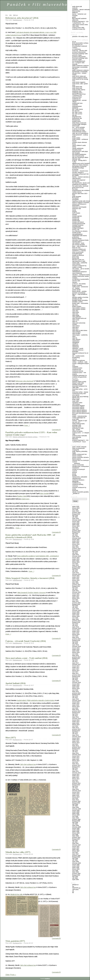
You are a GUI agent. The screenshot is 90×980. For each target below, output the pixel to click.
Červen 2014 (76, 720)
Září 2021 (75, 589)
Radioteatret (76, 347)
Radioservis (75, 346)
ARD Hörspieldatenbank (79, 61)
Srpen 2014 (75, 717)
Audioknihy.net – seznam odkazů (79, 101)
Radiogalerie (76, 342)
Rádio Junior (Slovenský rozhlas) (79, 324)
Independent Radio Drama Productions (79, 236)
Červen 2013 (76, 738)
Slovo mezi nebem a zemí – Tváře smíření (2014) (26, 658)
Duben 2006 (76, 868)
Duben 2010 (76, 795)
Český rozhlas (76, 138)
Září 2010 (75, 788)
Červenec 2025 (77, 520)
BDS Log (74, 115)
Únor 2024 (75, 546)
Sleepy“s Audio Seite (78, 383)
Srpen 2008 (75, 825)
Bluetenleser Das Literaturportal (77, 119)
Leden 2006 (75, 872)
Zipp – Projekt (76, 430)
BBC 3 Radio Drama (78, 109)
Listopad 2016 (76, 677)
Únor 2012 (75, 762)
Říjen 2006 (75, 859)
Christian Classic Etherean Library (80, 143)
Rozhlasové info (77, 370)
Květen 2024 (76, 541)
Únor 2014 (75, 726)
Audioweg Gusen (77, 106)
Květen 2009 (76, 812)
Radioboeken (76, 341)
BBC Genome (76, 111)
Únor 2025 (75, 528)
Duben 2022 (76, 579)
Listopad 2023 (76, 550)
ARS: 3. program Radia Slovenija (78, 63)
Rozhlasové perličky (78, 484)
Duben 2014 (76, 723)
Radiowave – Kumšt (78, 348)
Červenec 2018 (77, 646)
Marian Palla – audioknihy (80, 263)
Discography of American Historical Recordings (79, 167)
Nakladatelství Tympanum (79, 272)
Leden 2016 (75, 692)
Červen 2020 (76, 612)
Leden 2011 (75, 782)
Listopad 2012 (76, 749)
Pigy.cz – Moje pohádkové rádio (80, 295)
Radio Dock (75, 314)
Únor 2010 (75, 798)
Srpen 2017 (75, 663)
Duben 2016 (76, 687)
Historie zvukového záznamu (80, 457)
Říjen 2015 (75, 696)
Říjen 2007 (75, 841)
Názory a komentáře (78, 465)
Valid (75, 889)
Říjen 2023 (75, 552)
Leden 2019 (75, 637)
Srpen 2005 (75, 880)
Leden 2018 (75, 656)
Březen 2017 (76, 671)
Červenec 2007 (77, 845)
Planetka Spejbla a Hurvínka (80, 297)
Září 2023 (75, 553)
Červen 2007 (76, 847)
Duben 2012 (76, 759)
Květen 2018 (76, 650)
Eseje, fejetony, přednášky (80, 451)
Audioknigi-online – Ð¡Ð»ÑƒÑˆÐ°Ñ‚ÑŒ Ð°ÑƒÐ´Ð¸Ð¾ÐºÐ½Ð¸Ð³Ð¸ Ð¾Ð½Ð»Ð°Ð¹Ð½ (79, 95)
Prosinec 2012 (76, 747)
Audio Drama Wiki (77, 87)
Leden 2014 (75, 728)
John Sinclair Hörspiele (78, 245)
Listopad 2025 (76, 514)
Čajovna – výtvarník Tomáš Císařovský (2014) (26, 641)
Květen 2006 (76, 866)
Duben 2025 (76, 525)
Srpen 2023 (75, 555)
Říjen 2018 (75, 642)
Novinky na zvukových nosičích (79, 470)
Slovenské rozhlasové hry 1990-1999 (80, 387)
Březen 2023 (76, 562)
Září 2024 (75, 535)
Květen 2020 (76, 613)
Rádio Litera (75, 329)
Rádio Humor (76, 320)
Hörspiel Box (76, 218)
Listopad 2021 (76, 586)
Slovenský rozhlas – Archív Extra (80, 390)
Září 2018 (75, 643)
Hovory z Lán (76, 230)
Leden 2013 (75, 746)
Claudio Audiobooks (78, 148)
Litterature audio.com (78, 260)
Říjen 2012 (75, 750)
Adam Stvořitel (44, 493)
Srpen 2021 (75, 591)
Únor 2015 (75, 708)
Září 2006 (75, 860)
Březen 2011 (76, 779)
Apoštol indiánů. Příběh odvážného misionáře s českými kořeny (36, 700)
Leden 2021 (75, 601)
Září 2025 (75, 517)
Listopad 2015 (76, 695)
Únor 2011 (75, 780)
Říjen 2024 (75, 534)
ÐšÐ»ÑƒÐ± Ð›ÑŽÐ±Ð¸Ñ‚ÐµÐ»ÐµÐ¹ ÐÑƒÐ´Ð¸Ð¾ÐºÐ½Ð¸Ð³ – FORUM (80, 440)
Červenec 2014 (77, 719)
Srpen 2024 (75, 537)
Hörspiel (75, 215)
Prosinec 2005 (76, 874)
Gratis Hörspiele (77, 197)
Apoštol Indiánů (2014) (15, 683)
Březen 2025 (76, 526)
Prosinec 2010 (76, 783)
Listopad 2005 (76, 875)
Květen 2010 (76, 794)
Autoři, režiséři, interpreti (79, 447)
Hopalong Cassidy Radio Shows (81, 201)
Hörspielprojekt (76, 227)
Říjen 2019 (75, 624)
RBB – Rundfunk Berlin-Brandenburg (78, 357)
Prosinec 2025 (76, 513)
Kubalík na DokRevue (78, 255)
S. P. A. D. (75, 379)
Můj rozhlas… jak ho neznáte (81, 269)
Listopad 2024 (76, 532)
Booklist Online (76, 121)
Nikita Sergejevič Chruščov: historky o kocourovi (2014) (30, 578)
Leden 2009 (75, 818)
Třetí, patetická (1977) (15, 941)
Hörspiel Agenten (77, 216)
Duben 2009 (76, 813)
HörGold (74, 212)
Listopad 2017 (76, 658)
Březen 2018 (76, 652)
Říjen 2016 (75, 678)
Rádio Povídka (76, 333)
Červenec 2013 (77, 737)
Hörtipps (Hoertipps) (78, 228)
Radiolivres (75, 344)
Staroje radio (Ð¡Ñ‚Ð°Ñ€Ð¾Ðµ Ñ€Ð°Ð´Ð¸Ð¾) (80, 397)
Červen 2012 (76, 756)
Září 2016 (75, 680)
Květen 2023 (76, 559)
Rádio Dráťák (76, 315)
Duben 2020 (76, 615)
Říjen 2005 (75, 877)
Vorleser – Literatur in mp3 (80, 421)
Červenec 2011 (77, 773)
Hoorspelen (75, 198)
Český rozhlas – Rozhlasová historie (80, 140)
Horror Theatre (76, 213)
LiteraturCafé (76, 258)
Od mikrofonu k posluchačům (81, 279)
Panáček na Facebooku (79, 293)
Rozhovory (75, 486)
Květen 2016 (76, 686)
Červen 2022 (76, 576)
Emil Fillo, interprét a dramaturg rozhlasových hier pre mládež (80, 174)
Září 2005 (75, 878)
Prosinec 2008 (76, 820)
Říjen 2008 (75, 822)
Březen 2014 (76, 725)
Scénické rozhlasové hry (79, 487)
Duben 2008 (76, 831)
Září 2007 (75, 842)
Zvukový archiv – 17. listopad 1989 (81, 434)
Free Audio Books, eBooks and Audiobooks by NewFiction (81, 184)
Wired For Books (77, 427)
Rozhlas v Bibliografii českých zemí (81, 364)
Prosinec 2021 (76, 585)
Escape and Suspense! (79, 180)
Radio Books (76, 312)
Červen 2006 (76, 865)
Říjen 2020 (75, 606)
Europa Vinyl (76, 182)
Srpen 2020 (75, 609)
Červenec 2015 (77, 701)
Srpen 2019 (75, 627)
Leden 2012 (75, 764)
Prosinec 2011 (76, 765)
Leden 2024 (75, 547)
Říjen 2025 (75, 516)
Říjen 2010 (75, 786)
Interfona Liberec (77, 239)
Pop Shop (75, 305)
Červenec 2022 (77, 574)
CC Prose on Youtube (78, 129)
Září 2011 (75, 770)
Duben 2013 (76, 741)
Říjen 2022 (75, 570)
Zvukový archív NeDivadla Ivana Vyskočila (80, 436)
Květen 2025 (76, 523)
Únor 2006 (75, 871)
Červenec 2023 (77, 556)
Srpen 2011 (75, 771)
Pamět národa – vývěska (79, 291)
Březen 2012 (76, 761)
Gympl (74, 17)
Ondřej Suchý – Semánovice (80, 287)
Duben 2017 (76, 669)
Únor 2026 (75, 510)
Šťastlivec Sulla (21, 496)
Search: (74, 497)
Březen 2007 (76, 851)
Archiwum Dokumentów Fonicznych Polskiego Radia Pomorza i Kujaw (80, 54)
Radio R (74, 336)
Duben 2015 (76, 705)
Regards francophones (79, 360)
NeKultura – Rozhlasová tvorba (81, 275)
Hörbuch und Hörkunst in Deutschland (79, 205)
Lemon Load (75, 257)
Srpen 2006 (75, 862)
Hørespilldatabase (77, 234)
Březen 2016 (76, 689)
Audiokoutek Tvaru (77, 103)
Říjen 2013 (75, 732)
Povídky (74, 475)
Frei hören (75, 189)
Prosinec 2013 (76, 729)
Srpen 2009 (75, 807)
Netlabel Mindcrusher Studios (81, 276)
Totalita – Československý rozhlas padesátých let (79, 417)
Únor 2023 (75, 564)
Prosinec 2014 (76, 711)
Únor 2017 (75, 672)
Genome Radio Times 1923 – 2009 (80, 194)
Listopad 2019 (76, 622)
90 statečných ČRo (77, 45)
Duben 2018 (76, 651)
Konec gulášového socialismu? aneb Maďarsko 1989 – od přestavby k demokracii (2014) (30, 536)
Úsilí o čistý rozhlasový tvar (28, 764)
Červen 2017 (76, 666)
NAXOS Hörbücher (77, 273)
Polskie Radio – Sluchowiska (80, 303)
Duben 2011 (76, 777)
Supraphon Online (77, 403)
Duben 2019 (76, 633)
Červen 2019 (76, 630)
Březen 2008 (76, 833)
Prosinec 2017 (76, 657)
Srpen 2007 (75, 843)
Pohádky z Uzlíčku (77, 302)
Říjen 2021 (75, 588)
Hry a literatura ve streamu (80, 231)
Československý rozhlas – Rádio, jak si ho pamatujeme (80, 133)
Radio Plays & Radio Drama (80, 330)
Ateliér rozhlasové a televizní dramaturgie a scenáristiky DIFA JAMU (80, 67)
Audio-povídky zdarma (79, 90)
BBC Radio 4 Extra (77, 112)
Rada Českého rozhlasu (79, 308)
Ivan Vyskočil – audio (78, 243)
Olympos (75, 282)
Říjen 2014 (75, 714)
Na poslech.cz (76, 270)
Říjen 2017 (75, 660)
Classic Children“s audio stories (79, 146)
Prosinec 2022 (76, 567)
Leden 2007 (75, 854)
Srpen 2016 (75, 681)
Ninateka (75, 278)
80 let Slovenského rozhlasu (80, 43)
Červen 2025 (76, 522)
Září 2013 (75, 734)
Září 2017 (75, 662)
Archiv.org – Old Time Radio (80, 51)
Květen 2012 (76, 758)
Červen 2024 (76, 540)
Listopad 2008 (76, 821)
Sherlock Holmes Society (79, 382)
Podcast (75, 472)
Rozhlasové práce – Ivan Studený (79, 373)
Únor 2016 (75, 690)
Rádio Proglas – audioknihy (80, 335)
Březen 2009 (76, 815)
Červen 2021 (76, 594)
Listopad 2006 (76, 857)
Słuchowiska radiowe (78, 407)
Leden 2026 (75, 511)
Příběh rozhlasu (77, 306)
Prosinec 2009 (76, 801)
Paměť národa (76, 290)
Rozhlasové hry (17, 740)
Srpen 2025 (75, 519)
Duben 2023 (76, 561)
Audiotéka (75, 105)
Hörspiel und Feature (78, 222)
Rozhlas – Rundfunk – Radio (80, 362)
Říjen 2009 (75, 804)
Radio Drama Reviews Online (80, 25)
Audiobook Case (77, 91)
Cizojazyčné (76, 450)
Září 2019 (75, 625)
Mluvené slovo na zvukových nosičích (81, 461)
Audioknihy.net (76, 99)
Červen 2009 (76, 810)
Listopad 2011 (76, 767)
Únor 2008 (75, 835)
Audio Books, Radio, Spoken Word (80, 85)
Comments (76, 888)
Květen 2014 (76, 722)
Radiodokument (17, 20)
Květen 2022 (76, 577)
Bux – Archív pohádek (78, 127)
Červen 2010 (76, 792)
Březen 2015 (76, 707)
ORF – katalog (76, 288)
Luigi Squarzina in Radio (79, 261)
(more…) (27, 425)
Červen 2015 (76, 702)
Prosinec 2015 (76, 693)
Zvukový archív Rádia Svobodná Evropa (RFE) (79, 28)
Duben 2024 (76, 543)
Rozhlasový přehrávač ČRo (80, 376)
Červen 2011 (76, 774)
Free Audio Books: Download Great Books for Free (80, 187)
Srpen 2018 (75, 645)
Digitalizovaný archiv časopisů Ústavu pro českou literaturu (81, 164)
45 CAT (74, 42)
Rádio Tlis (75, 338)
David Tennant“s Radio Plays (80, 151)
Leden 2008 (75, 836)
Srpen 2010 (75, 789)
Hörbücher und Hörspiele (79, 207)
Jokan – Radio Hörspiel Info (80, 246)
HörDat (74, 210)
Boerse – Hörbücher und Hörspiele (79, 15)
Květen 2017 (76, 668)
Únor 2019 (75, 636)
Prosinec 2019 (76, 621)
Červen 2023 (76, 558)
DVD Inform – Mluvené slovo (80, 171)
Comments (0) (56, 430)
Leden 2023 (75, 565)
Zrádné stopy (25, 499)
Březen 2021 (76, 598)
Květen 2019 (76, 631)
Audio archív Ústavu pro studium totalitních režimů (80, 77)
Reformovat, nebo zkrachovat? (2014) (22, 18)
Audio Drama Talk (77, 7)
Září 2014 (75, 716)
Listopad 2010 (76, 785)
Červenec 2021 (77, 592)
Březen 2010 (76, 797)
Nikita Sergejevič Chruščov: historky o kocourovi (31, 593)
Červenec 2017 (77, 664)
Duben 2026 (76, 507)
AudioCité (75, 8)
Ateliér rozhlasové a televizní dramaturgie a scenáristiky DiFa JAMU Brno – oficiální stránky (80, 72)
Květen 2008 (76, 830)
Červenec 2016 (77, 683)
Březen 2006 (76, 869)
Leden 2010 (75, 800)
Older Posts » (11, 975)
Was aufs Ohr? (76, 422)
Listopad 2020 (76, 604)
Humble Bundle (77, 233)
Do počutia (75, 169)
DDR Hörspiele (76, 153)
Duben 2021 (76, 597)
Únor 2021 (75, 600)
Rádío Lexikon (76, 326)
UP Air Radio (75, 419)
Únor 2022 (75, 582)
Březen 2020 (76, 616)
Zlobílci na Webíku (77, 431)
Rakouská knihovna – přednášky (78, 351)
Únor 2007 (75, 853)
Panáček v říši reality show (80, 37)
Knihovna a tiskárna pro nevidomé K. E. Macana (79, 250)
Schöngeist (75, 380)
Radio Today (75, 26)
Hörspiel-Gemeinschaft (79, 224)
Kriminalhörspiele (77, 254)
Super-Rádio (76, 401)
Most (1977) (11, 738)
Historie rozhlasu (33, 437)
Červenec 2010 (77, 791)
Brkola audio (76, 126)
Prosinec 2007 (76, 837)
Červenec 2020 (77, 610)
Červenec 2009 (77, 809)
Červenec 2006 (77, 863)
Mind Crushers (76, 264)
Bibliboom (75, 13)
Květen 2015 (76, 704)
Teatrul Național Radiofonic (80, 410)
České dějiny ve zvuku (79, 130)
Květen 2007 (76, 848)
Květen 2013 (76, 740)
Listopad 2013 (76, 731)
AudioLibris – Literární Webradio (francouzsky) (81, 10)
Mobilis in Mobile (77, 267)
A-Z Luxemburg (76, 49)
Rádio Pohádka (76, 332)
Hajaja (74, 453)
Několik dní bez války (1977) (18, 852)
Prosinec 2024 (76, 531)
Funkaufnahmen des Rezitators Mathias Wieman (81, 191)
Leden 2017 (75, 674)
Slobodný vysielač (77, 385)
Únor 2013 (75, 744)
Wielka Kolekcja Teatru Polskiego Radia (78, 424)
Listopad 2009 (76, 803)
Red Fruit (74, 359)
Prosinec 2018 (76, 639)
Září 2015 (75, 698)
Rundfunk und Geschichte (79, 377)
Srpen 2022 (75, 573)
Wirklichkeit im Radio (78, 428)
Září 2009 (75, 806)
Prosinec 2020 (76, 603)
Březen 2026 (76, 508)
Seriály (74, 489)
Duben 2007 (76, 850)
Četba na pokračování (78, 448)
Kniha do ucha (76, 248)
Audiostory (77, 463)
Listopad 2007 (76, 839)
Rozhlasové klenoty (78, 371)
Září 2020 (75, 607)
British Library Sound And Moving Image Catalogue (79, 124)
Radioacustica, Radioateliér (80, 477)
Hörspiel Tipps (76, 221)
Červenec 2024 (77, 538)
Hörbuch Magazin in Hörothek (81, 203)
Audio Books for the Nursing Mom (80, 80)
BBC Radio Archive (77, 114)
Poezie (74, 474)
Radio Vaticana (76, 339)
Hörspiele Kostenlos (78, 225)
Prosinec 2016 (76, 675)
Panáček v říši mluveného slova (44, 4)
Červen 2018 (76, 648)
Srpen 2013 (75, 735)
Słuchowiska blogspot (78, 406)
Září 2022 (75, 571)
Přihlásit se (75, 885)
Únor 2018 (75, 654)
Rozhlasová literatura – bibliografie (79, 481)
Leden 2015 (75, 710)
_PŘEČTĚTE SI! (76, 493)
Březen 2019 (76, 634)
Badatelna (75, 108)
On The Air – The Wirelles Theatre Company (79, 285)
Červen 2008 (76, 828)
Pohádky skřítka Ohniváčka (80, 300)
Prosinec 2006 (76, 856)
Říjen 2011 (75, 768)
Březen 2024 (76, 544)
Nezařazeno (76, 468)
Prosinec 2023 (76, 549)
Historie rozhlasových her (20, 437)
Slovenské (75, 490)
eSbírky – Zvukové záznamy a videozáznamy (81, 178)
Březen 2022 (76, 580)
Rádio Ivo (75, 321)
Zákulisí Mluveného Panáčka (80, 492)
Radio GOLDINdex (77, 317)
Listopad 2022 (76, 568)
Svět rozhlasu (76, 404)
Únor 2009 (75, 816)
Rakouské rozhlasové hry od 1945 (80, 354)
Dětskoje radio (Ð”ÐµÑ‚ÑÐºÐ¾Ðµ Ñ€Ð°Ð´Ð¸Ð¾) (79, 160)
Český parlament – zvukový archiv (80, 136)
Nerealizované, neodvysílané (81, 466)
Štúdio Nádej (76, 400)
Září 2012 (75, 752)
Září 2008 (75, 824)
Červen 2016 (76, 684)
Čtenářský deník (77, 150)
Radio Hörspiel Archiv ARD (79, 318)
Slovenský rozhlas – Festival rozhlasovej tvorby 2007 (80, 393)
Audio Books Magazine (79, 82)
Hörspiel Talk (76, 219)
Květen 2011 (76, 776)
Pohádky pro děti (77, 299)
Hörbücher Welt (77, 209)
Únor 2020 (75, 618)
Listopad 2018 (76, 640)
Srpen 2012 (75, 753)
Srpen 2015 (75, 699)
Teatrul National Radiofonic (80, 412)
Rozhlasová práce (77, 368)
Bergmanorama (77, 117)
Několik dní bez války (16, 894)
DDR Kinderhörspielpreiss (79, 154)
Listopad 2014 (76, 713)
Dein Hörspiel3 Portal (78, 156)
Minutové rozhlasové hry (79, 266)
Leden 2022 (75, 583)
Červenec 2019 (77, 628)
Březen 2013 (76, 743)
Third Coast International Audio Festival (81, 414)
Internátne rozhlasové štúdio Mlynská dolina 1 (80, 241)
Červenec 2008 (77, 827)
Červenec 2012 (77, 755)
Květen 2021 (76, 595)
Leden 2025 (75, 529)
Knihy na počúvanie (78, 252)
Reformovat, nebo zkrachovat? (24, 381)
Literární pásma (77, 459)
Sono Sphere (76, 395)
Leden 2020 (75, 619)
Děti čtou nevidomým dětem (80, 157)
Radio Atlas (75, 311)
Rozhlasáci (75, 367)
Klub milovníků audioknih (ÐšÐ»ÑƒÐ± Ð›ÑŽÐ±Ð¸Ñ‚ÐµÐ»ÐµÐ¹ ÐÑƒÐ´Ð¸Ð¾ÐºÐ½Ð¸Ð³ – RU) (80, 21)
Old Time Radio (76, 281)
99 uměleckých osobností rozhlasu (80, 47)
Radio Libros (75, 327)
